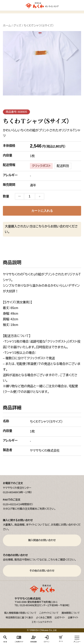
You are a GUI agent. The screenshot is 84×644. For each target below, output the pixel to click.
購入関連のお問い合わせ (42, 540)
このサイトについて (49, 613)
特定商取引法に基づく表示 (20, 618)
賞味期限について (71, 613)
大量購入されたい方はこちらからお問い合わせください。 (41, 229)
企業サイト (73, 618)
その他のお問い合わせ (42, 571)
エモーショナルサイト (42, 622)
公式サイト (60, 618)
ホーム (7, 26)
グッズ (17, 26)
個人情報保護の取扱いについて (20, 613)
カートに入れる (42, 211)
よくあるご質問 (44, 618)
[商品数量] (30, 196)
